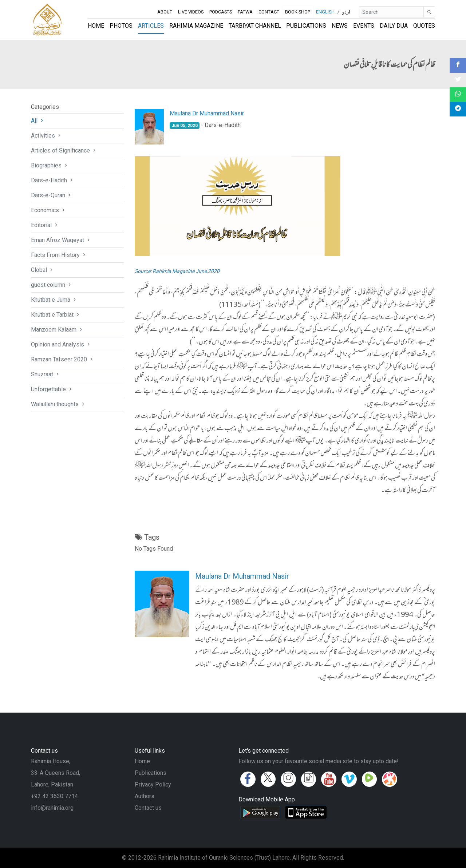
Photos (121, 26)
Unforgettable (52, 389)
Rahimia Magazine (196, 26)
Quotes (424, 26)
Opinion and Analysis (61, 344)
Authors (145, 796)
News (340, 26)
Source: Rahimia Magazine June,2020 (177, 271)
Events (364, 26)
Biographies (50, 165)
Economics (49, 210)
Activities (47, 136)
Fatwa (245, 12)
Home (96, 26)
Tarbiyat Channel (255, 26)
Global (43, 270)
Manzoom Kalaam (57, 330)
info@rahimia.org (52, 808)
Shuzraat (46, 374)
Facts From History (59, 255)
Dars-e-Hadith (53, 180)
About (165, 12)
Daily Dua (394, 26)
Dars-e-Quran (52, 195)
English (325, 12)
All (38, 121)
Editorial (45, 225)
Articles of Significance (64, 150)
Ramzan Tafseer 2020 (63, 359)
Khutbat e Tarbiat (56, 315)
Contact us (148, 808)
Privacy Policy (153, 784)
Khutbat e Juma (54, 300)
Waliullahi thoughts (58, 404)
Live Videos (191, 12)
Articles (151, 26)
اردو (346, 12)
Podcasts (221, 12)
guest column (52, 285)
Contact (269, 12)
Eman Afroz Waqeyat (61, 240)
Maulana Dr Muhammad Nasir (207, 113)
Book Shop (298, 12)
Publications (306, 26)
